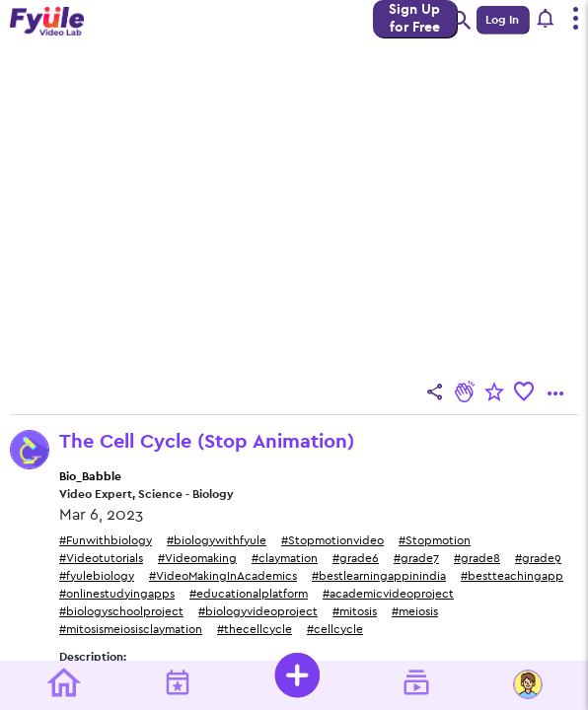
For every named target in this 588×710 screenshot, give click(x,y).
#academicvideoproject (388, 594)
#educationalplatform (249, 594)
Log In (502, 20)
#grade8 (477, 558)
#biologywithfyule (217, 540)
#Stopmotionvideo (332, 540)
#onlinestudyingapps (117, 594)
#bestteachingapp (512, 576)
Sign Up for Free (414, 18)
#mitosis (355, 611)
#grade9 (538, 558)
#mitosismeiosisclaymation (131, 629)
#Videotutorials (101, 558)
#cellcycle (335, 629)
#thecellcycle (255, 629)
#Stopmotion (435, 540)
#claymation (285, 558)
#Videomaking (197, 558)
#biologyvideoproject (258, 611)
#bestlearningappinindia (379, 576)
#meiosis (415, 611)
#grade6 (356, 558)
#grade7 (416, 558)
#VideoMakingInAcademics (223, 576)
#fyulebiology (97, 576)
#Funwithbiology (106, 540)
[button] (546, 20)
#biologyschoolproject (121, 611)
